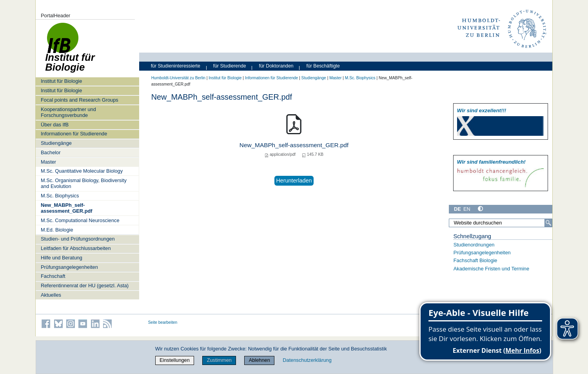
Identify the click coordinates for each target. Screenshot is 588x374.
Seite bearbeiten (163, 322)
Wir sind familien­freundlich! (491, 162)
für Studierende (230, 66)
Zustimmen (219, 360)
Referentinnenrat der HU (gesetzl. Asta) (85, 286)
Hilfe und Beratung (62, 258)
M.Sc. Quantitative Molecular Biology (82, 171)
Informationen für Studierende (74, 134)
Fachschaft (53, 276)
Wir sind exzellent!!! (482, 110)
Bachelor (51, 152)
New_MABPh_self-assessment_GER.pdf (67, 208)
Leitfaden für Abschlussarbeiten (76, 248)
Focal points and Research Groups (80, 100)
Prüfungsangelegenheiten (69, 267)
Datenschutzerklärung (307, 360)
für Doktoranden (276, 66)
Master (48, 162)
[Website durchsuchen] (501, 223)
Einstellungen (175, 360)
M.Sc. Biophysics (60, 196)
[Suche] (548, 223)
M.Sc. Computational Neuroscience (80, 220)
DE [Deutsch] (457, 209)
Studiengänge (56, 143)
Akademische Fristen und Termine (491, 269)
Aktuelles (51, 295)
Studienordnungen (474, 245)
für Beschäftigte (323, 66)
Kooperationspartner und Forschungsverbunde (68, 112)
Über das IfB (55, 125)
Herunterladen (294, 181)
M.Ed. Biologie (57, 230)
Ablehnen (260, 360)
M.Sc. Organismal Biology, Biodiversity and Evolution (84, 183)
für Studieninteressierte (176, 66)
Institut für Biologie (61, 81)
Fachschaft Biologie (475, 260)
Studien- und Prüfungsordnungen (78, 239)
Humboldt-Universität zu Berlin (178, 78)
